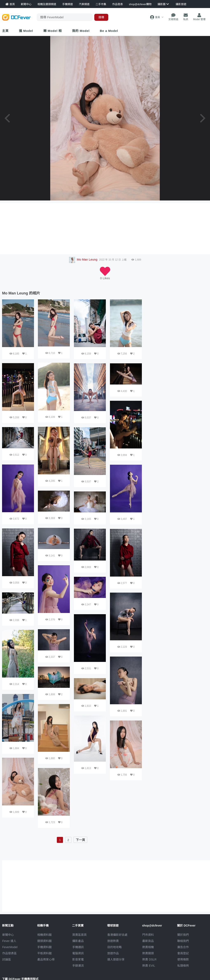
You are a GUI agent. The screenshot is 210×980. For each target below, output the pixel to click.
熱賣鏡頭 (148, 953)
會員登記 (183, 953)
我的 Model (81, 31)
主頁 (5, 31)
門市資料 (148, 935)
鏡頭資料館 (44, 941)
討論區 (7, 959)
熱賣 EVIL (149, 966)
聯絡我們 (183, 941)
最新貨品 (148, 941)
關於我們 (183, 935)
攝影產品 (78, 941)
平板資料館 (44, 953)
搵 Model (26, 31)
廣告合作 (183, 947)
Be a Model (109, 31)
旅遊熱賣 (113, 941)
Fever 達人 (9, 941)
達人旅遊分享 (116, 959)
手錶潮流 (78, 966)
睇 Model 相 (53, 31)
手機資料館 (44, 947)
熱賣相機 (148, 947)
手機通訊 (78, 947)
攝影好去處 (117, 935)
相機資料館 (44, 935)
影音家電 (78, 959)
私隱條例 (183, 966)
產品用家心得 (46, 959)
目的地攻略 (114, 947)
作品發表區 (9, 953)
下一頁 (80, 840)
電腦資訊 (78, 953)
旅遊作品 (113, 953)
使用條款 (183, 959)
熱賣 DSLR (149, 959)
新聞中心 (8, 935)
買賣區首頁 (79, 935)
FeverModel (10, 947)
